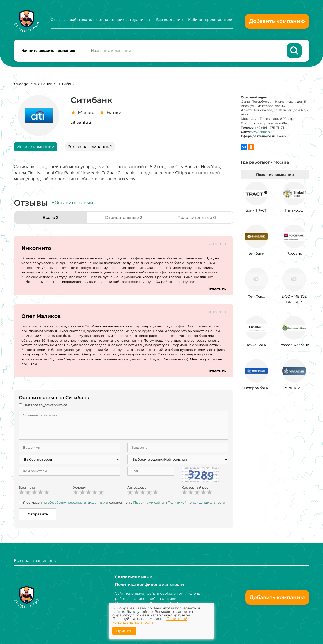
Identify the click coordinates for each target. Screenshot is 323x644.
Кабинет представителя (211, 20)
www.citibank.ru (263, 132)
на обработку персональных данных (74, 503)
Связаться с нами (134, 577)
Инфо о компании (36, 147)
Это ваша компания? (90, 147)
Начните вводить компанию (48, 51)
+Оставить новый (72, 203)
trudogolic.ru (25, 84)
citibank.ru (81, 122)
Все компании (170, 20)
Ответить (216, 289)
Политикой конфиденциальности (196, 503)
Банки (47, 84)
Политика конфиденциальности (149, 585)
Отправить (38, 514)
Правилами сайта (149, 503)
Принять (124, 631)
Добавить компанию (277, 21)
